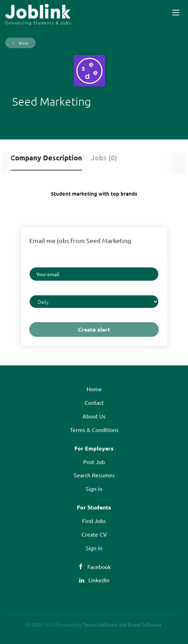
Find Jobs (94, 521)
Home (94, 389)
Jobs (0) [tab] (104, 158)
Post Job (94, 462)
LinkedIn (99, 580)
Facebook (99, 567)
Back (23, 43)
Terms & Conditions (94, 430)
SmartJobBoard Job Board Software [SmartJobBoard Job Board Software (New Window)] (122, 624)
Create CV (94, 534)
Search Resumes (94, 475)
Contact (94, 402)
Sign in (94, 488)
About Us (94, 416)
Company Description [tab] (46, 158)
